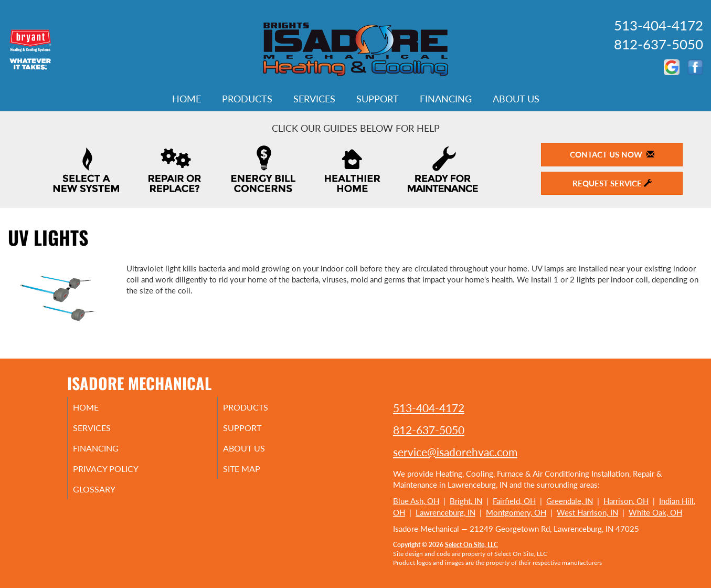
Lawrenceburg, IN (445, 512)
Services (314, 99)
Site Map (255, 474)
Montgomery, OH (516, 512)
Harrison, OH (626, 501)
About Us (516, 99)
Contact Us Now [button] (612, 154)
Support (378, 99)
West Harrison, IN (587, 512)
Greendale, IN (570, 501)
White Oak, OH (655, 512)
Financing (446, 99)
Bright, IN (466, 501)
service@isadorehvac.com (455, 452)
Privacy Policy (120, 474)
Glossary (107, 496)
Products (247, 99)
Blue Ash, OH (416, 501)
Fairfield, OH (514, 501)
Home (187, 99)
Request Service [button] (612, 183)
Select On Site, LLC (471, 545)
